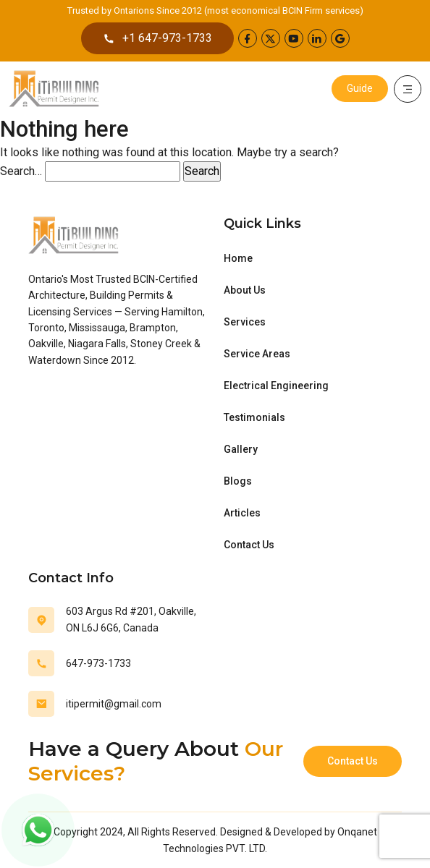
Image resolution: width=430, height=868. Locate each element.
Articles (242, 513)
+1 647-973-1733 (157, 38)
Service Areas (257, 354)
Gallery (241, 449)
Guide (360, 88)
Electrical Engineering (276, 386)
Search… (21, 171)
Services (245, 322)
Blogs (238, 481)
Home (238, 258)
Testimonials (254, 417)
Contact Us (249, 545)
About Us (245, 290)
